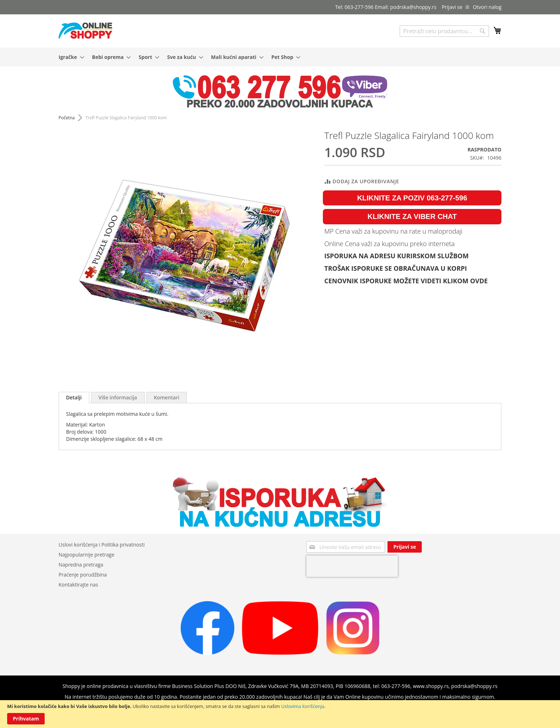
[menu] (280, 57)
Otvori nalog (487, 7)
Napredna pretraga (81, 565)
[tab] (74, 398)
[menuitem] (69, 57)
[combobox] (444, 31)
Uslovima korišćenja (303, 706)
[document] (280, 714)
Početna (67, 118)
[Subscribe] (404, 547)
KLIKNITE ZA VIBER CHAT (412, 216)
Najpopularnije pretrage (86, 555)
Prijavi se (452, 7)
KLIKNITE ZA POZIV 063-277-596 (412, 198)
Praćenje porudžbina (83, 575)
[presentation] (352, 566)
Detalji (74, 397)
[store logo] (85, 31)
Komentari (167, 397)
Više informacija (118, 397)
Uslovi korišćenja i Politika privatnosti (102, 545)
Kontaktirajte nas (78, 585)
